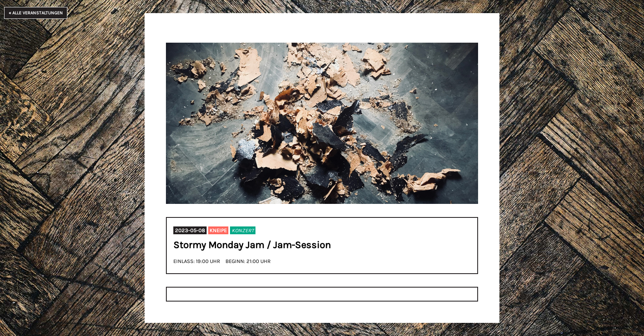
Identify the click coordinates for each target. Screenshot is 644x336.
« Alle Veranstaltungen (36, 13)
